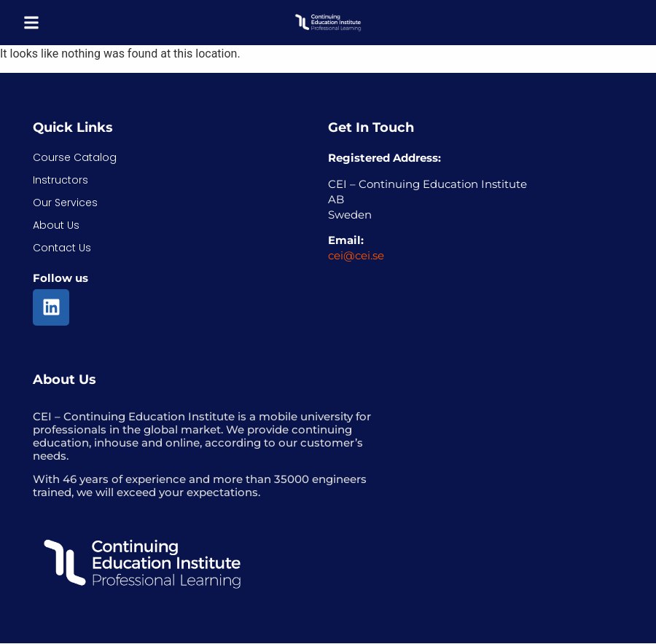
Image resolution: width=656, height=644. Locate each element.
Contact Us (62, 248)
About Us (56, 225)
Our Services (65, 203)
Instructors (60, 180)
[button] (31, 23)
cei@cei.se (356, 255)
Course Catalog (75, 157)
